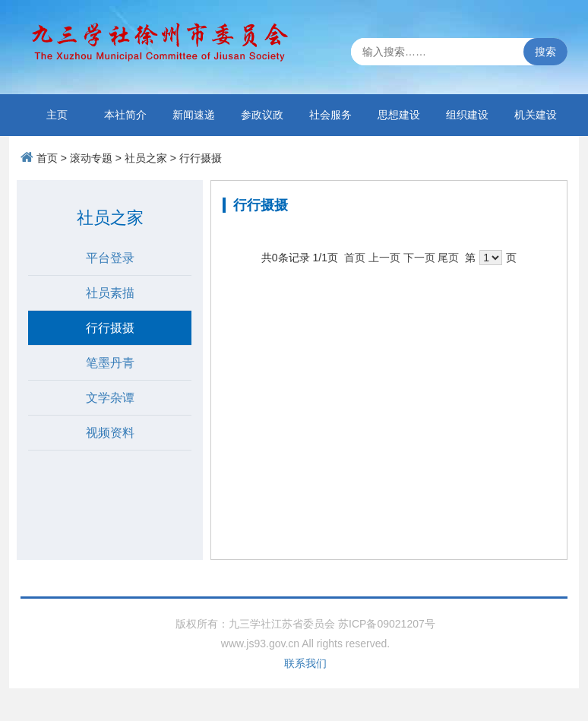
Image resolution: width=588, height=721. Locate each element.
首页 (47, 158)
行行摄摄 (201, 158)
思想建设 (399, 115)
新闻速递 (194, 115)
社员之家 (146, 158)
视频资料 (110, 433)
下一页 (419, 258)
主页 (57, 115)
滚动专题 (91, 158)
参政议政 (262, 115)
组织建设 (467, 115)
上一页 (384, 258)
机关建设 (536, 115)
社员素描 (110, 293)
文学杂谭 (110, 398)
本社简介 (125, 115)
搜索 (545, 52)
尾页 (448, 258)
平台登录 (110, 258)
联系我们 (305, 663)
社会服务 (330, 115)
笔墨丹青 (110, 363)
